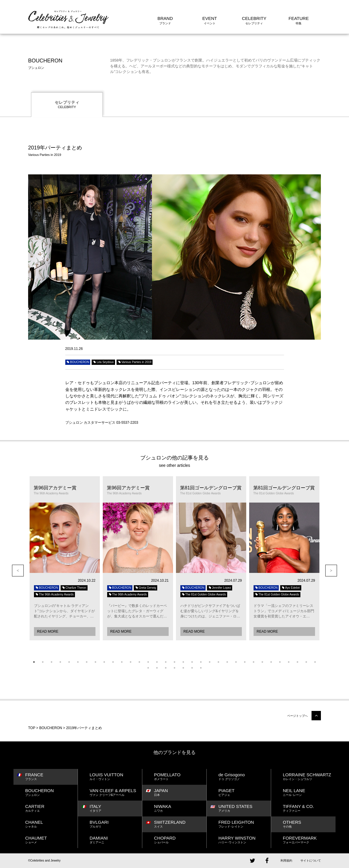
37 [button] (174, 668)
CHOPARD (180, 840)
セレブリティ (67, 105)
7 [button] (87, 662)
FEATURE (299, 18)
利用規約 (286, 861)
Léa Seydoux (103, 362)
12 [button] (131, 662)
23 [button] (227, 662)
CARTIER (51, 808)
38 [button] (183, 668)
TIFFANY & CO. (309, 808)
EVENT (210, 18)
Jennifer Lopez (220, 588)
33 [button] (315, 662)
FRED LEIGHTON (245, 824)
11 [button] (122, 662)
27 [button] (262, 662)
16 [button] (166, 662)
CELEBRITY (254, 18)
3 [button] (52, 662)
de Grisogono (245, 777)
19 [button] (192, 662)
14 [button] (148, 662)
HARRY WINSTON (245, 840)
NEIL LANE (309, 793)
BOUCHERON (78, 362)
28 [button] (271, 662)
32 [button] (306, 662)
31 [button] (297, 662)
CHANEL (51, 824)
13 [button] (139, 662)
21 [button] (210, 662)
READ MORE (48, 632)
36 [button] (166, 668)
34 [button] (148, 668)
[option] (65, 558)
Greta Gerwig (146, 588)
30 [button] (289, 662)
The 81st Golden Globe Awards (204, 594)
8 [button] (95, 662)
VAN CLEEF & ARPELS (116, 793)
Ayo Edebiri (291, 588)
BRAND (165, 18)
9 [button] (104, 662)
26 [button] (254, 662)
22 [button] (218, 662)
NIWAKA (180, 808)
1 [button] (34, 662)
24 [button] (236, 662)
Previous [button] (18, 571)
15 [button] (157, 662)
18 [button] (183, 662)
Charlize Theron (74, 588)
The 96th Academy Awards (54, 594)
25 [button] (245, 662)
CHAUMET (51, 840)
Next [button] (331, 571)
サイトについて (311, 861)
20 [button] (201, 662)
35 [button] (157, 668)
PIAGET (245, 793)
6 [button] (78, 662)
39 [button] (192, 668)
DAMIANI (116, 840)
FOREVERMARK (309, 840)
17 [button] (174, 662)
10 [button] (113, 662)
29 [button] (280, 662)
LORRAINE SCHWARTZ (309, 777)
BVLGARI (116, 824)
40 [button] (201, 668)
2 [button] (43, 662)
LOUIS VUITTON (116, 777)
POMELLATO (180, 777)
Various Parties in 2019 (135, 362)
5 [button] (69, 662)
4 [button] (60, 662)
